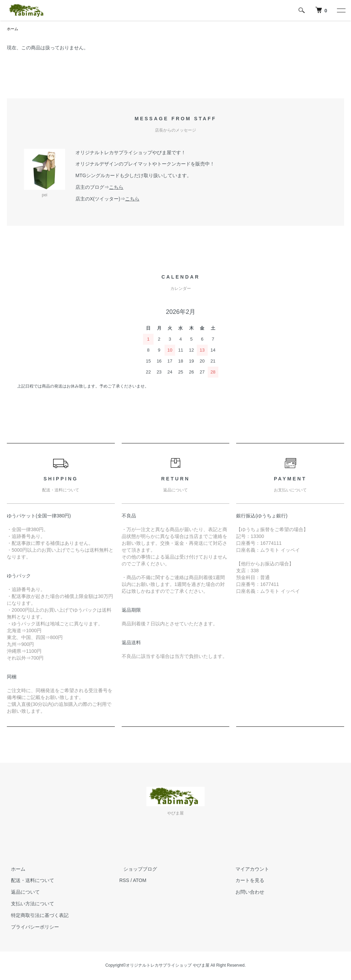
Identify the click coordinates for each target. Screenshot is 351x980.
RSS (124, 881)
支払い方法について (28, 904)
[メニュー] (341, 10)
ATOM (140, 881)
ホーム (13, 29)
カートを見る (246, 881)
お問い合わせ (246, 893)
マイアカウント (249, 870)
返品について (21, 893)
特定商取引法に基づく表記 (36, 916)
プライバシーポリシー (31, 928)
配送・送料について (28, 881)
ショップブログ (136, 870)
